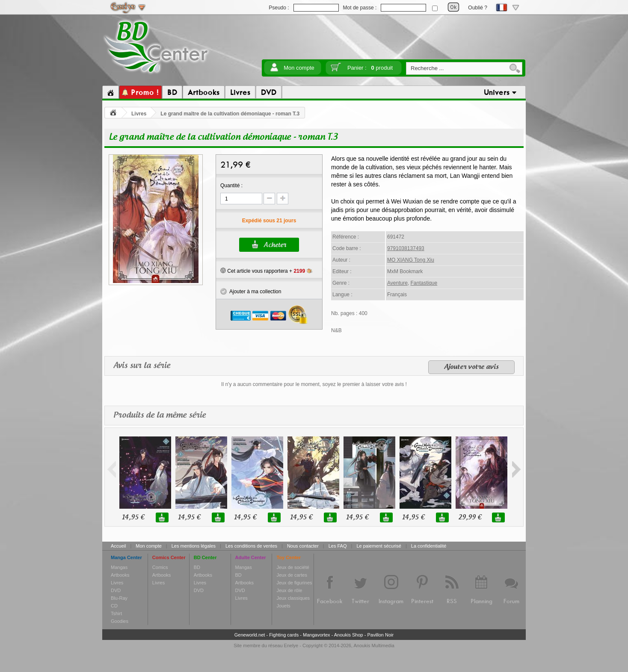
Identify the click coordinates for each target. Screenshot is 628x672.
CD (114, 606)
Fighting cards (284, 635)
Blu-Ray (119, 598)
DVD (116, 590)
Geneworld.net (250, 635)
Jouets (283, 606)
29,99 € (470, 517)
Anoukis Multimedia (374, 645)
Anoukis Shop (349, 635)
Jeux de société (293, 567)
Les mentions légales (194, 546)
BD (197, 567)
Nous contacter (303, 546)
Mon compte (299, 68)
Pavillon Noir (380, 635)
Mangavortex (317, 635)
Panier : (370, 68)
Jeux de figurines (294, 583)
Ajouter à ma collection (251, 292)
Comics (160, 567)
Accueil (118, 546)
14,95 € (133, 517)
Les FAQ (338, 546)
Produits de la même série (160, 415)
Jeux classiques (293, 598)
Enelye (291, 645)
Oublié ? (478, 8)
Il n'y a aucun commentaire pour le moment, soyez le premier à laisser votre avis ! (314, 384)
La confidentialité (429, 546)
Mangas (119, 567)
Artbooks (120, 575)
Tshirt (116, 613)
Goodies (120, 621)
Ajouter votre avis (471, 367)
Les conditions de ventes (251, 546)
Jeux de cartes (292, 575)
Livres (139, 114)
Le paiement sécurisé (379, 546)
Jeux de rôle (289, 590)
